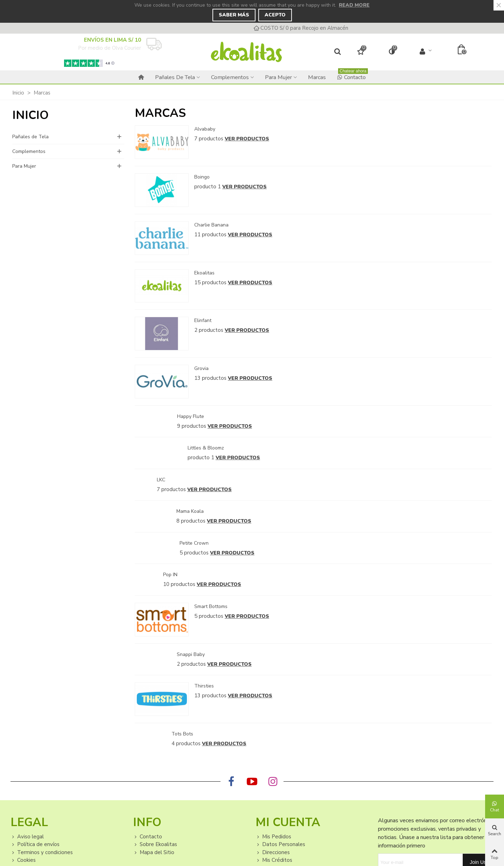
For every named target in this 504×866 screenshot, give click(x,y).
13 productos (210, 378)
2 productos (209, 330)
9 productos (192, 426)
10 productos (179, 584)
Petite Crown (194, 543)
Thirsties (204, 686)
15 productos (210, 282)
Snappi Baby (191, 654)
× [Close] (499, 5)
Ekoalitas (204, 273)
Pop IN (170, 575)
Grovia (201, 368)
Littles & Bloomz (206, 448)
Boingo (202, 177)
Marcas (317, 77)
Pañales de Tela (175, 77)
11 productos (210, 235)
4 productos (186, 743)
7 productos (209, 139)
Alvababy (205, 129)
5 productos (194, 553)
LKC (161, 480)
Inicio (30, 115)
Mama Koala (190, 511)
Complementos (230, 77)
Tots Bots (182, 734)
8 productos (191, 521)
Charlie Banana (211, 225)
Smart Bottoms (211, 606)
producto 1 (208, 187)
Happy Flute (191, 416)
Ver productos (247, 139)
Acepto (275, 15)
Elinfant (203, 320)
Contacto (352, 76)
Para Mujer (278, 77)
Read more (354, 5)
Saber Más (234, 15)
